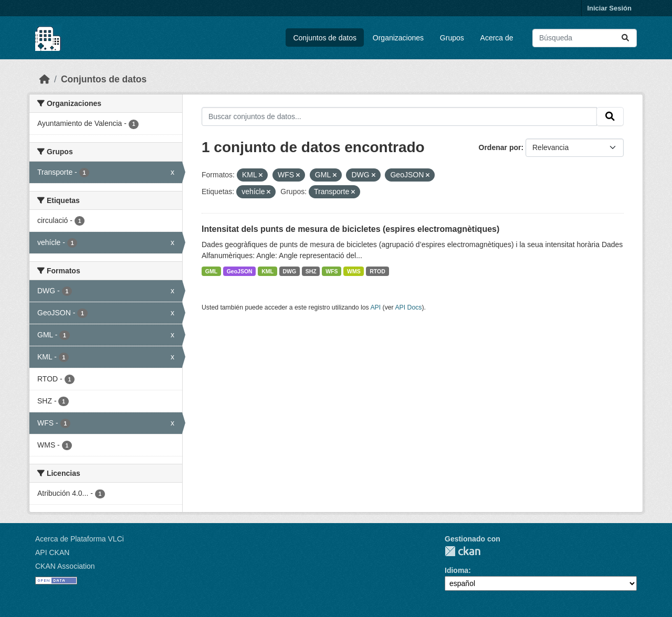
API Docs (408, 307)
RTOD (377, 271)
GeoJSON (240, 271)
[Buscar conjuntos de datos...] (585, 38)
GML (211, 271)
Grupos (452, 38)
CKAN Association (65, 566)
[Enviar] (625, 38)
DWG (289, 271)
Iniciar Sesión (609, 8)
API (375, 307)
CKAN (463, 551)
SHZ (311, 271)
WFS (332, 271)
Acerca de (497, 38)
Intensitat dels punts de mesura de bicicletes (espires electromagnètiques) (350, 229)
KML (267, 271)
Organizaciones (398, 38)
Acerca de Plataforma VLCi (80, 539)
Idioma (456, 570)
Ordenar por (500, 147)
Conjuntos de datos (325, 38)
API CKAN (52, 552)
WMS (354, 271)
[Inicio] (45, 79)
